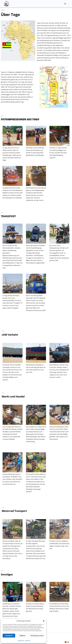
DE (67, 642)
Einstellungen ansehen (37, 636)
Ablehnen (22, 636)
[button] (44, 621)
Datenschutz (21, 640)
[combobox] (67, 642)
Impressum (27, 640)
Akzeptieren (9, 636)
